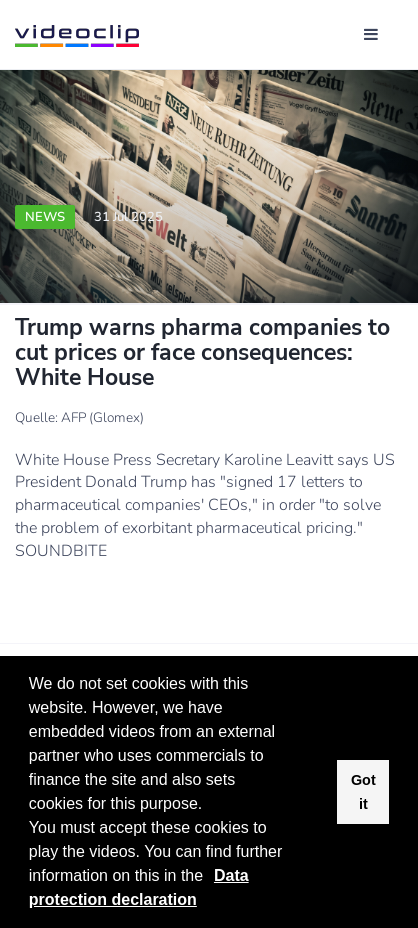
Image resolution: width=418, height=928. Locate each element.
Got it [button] (363, 792)
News (45, 217)
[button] (211, 878)
